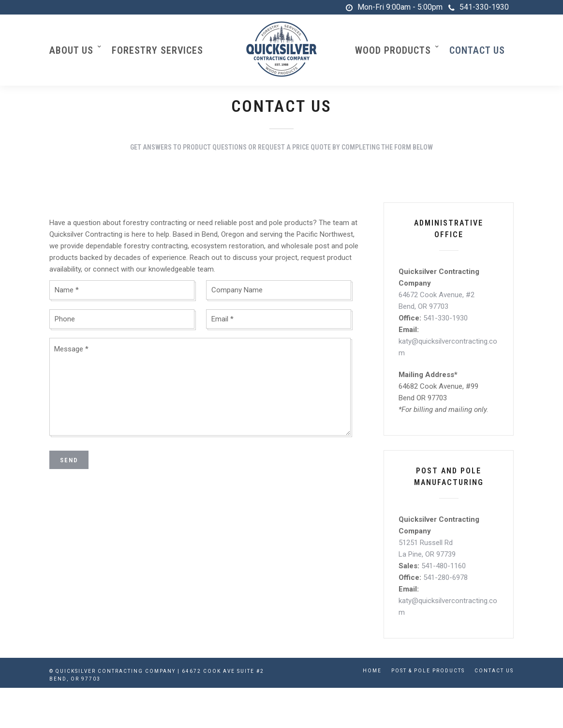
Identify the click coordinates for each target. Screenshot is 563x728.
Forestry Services (157, 50)
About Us (71, 50)
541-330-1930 (479, 7)
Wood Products (393, 50)
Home (372, 671)
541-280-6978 (445, 578)
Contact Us (477, 50)
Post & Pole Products (428, 671)
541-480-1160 (444, 566)
